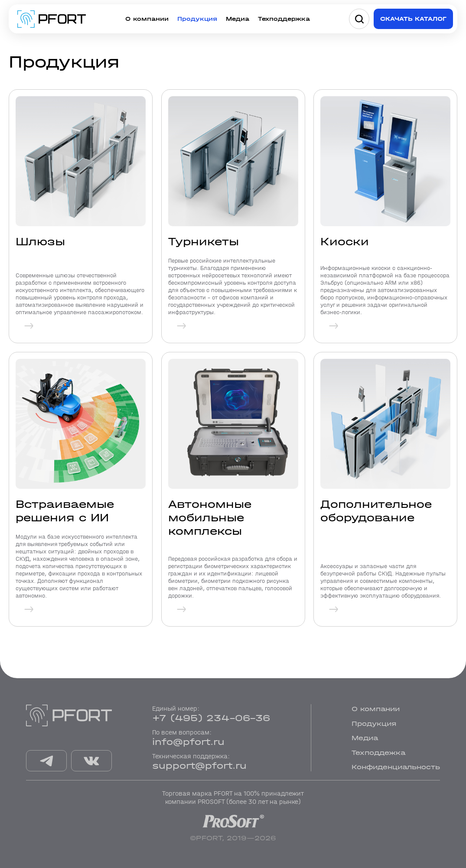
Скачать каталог (413, 19)
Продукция (197, 19)
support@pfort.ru (199, 766)
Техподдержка (284, 19)
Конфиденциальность (396, 767)
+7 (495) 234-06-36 (211, 718)
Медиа (238, 19)
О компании (147, 19)
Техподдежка (378, 753)
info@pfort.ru (188, 742)
